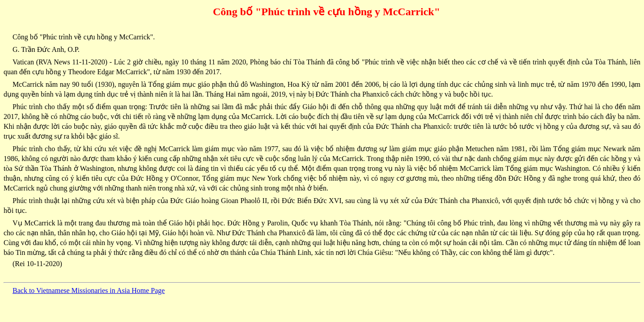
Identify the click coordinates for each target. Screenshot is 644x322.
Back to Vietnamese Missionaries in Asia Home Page (89, 290)
